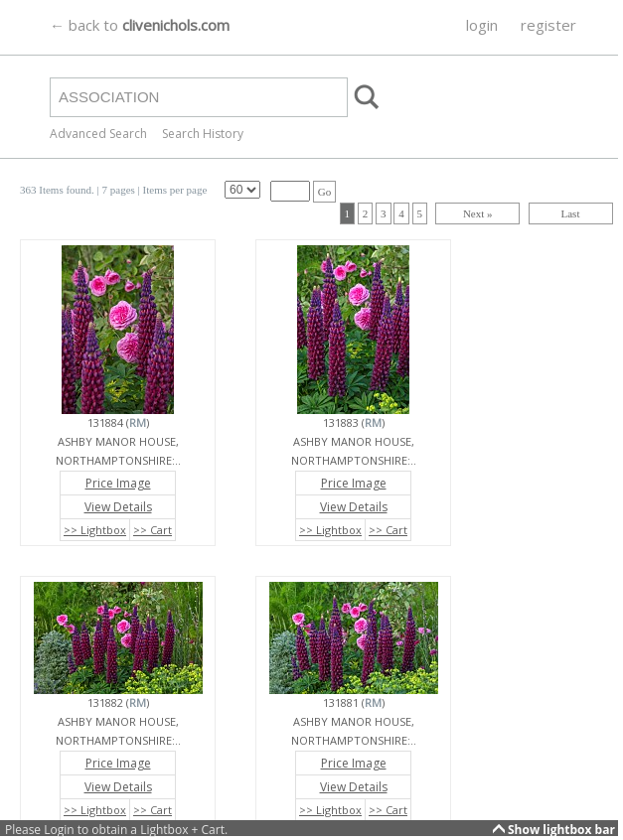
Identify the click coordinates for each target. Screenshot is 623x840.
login (482, 25)
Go (324, 192)
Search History (203, 134)
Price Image (118, 483)
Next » (478, 213)
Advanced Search (98, 134)
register (548, 25)
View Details (118, 507)
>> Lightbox (95, 530)
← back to (140, 25)
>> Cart (153, 530)
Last (571, 213)
